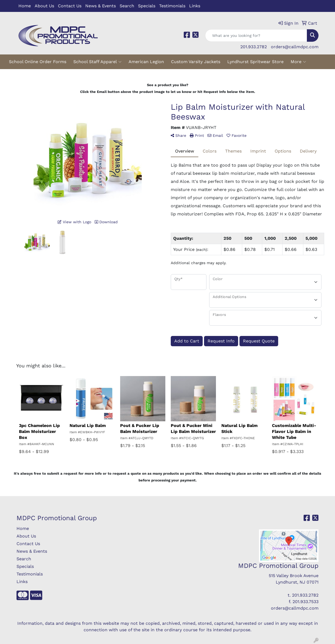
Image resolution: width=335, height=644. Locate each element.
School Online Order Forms (38, 62)
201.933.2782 (254, 47)
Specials (147, 6)
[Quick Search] (256, 35)
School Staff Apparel (97, 62)
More (298, 62)
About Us (44, 6)
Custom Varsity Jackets (196, 62)
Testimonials (172, 6)
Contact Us (70, 6)
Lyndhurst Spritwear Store (255, 62)
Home (25, 6)
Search (127, 6)
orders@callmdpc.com (295, 47)
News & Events (101, 6)
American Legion (146, 62)
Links (195, 6)
